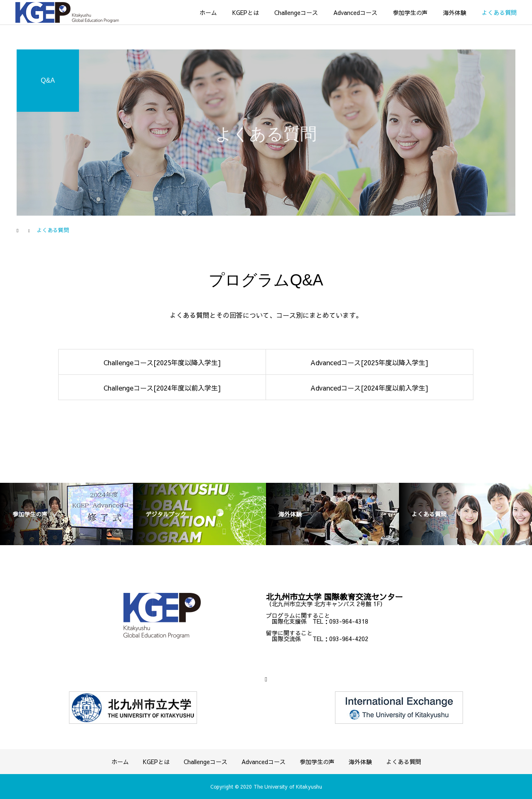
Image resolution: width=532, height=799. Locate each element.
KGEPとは (246, 12)
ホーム (208, 12)
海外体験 (455, 12)
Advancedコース (355, 12)
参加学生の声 (410, 12)
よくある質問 (499, 12)
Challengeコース (296, 12)
